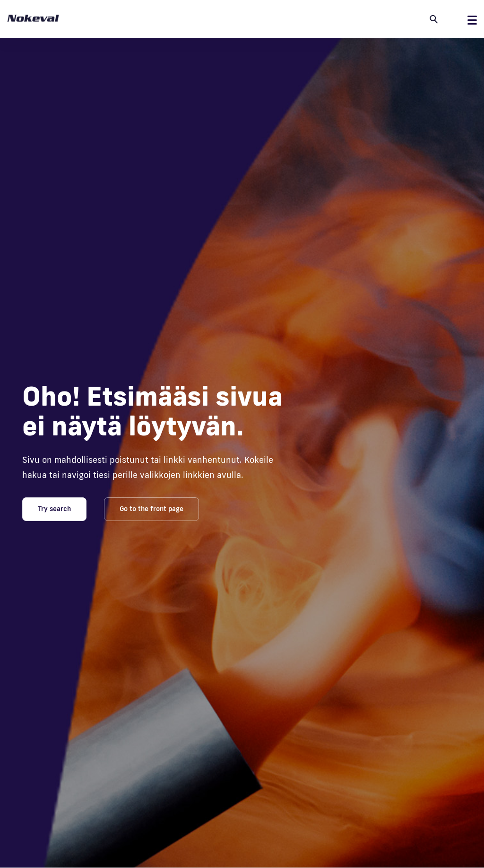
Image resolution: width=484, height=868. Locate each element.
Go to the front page (151, 509)
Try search (54, 509)
